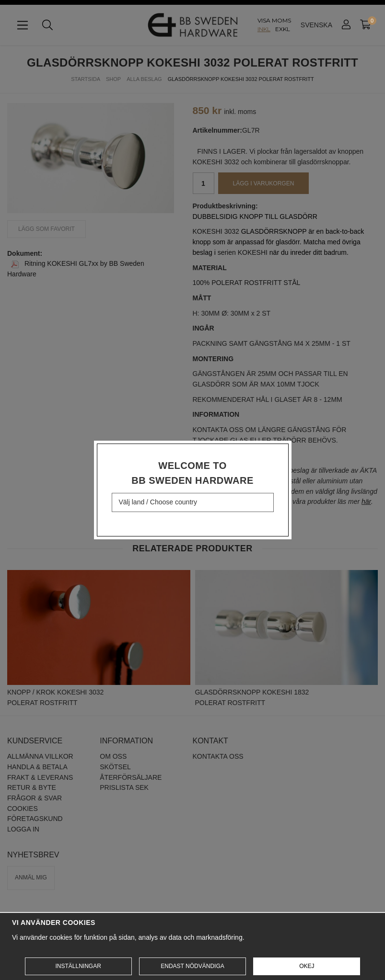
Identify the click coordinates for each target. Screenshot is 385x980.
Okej (307, 966)
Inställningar (78, 966)
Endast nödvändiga (192, 966)
